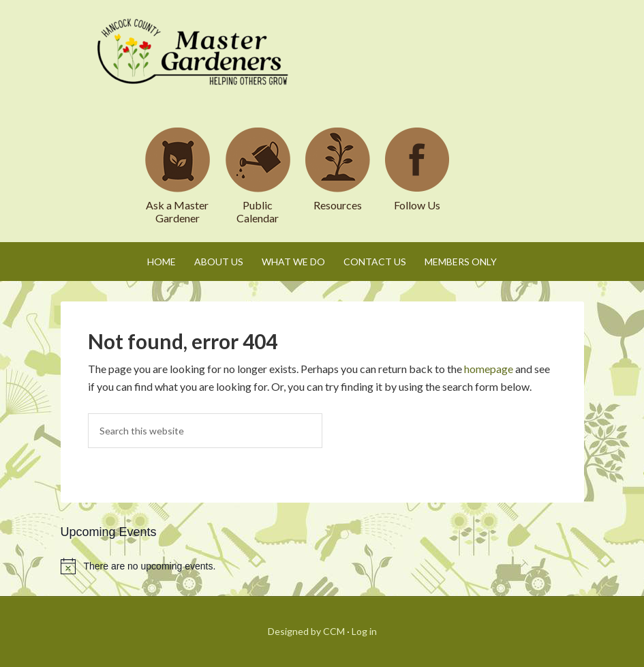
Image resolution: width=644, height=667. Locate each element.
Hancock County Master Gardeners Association (195, 65)
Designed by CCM (306, 631)
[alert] (322, 566)
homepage (489, 369)
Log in (364, 631)
